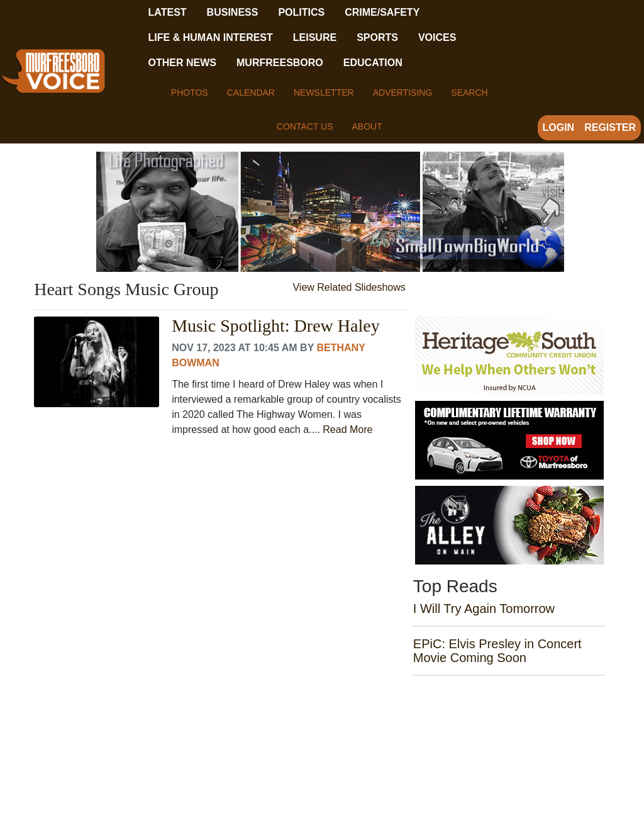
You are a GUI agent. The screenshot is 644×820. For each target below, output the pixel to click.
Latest (168, 12)
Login (559, 127)
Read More (347, 430)
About (367, 126)
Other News (182, 63)
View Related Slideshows (349, 287)
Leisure (315, 37)
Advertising (403, 93)
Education (373, 63)
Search (469, 93)
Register (610, 127)
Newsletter (324, 93)
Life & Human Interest (211, 37)
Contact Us (305, 126)
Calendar (251, 93)
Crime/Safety (382, 12)
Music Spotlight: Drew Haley (276, 326)
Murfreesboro (280, 63)
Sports (377, 37)
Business (233, 12)
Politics (301, 12)
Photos (190, 93)
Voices (437, 37)
